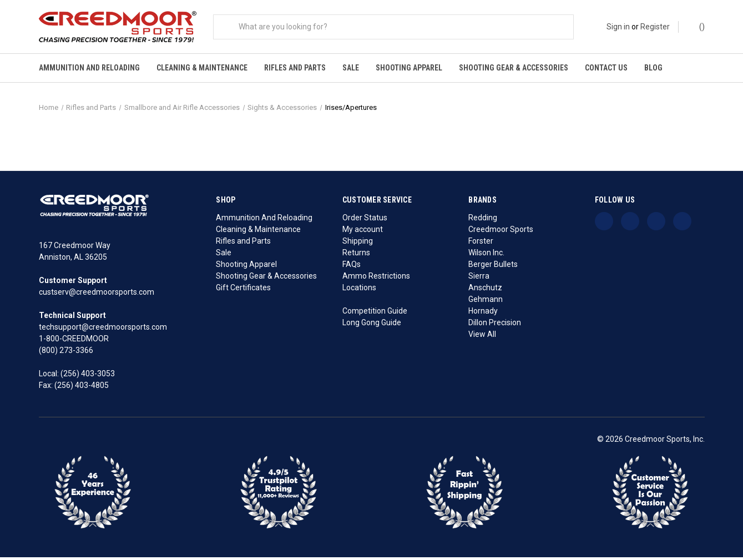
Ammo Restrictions (376, 279)
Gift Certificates (243, 290)
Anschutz (485, 290)
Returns (356, 255)
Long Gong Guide (372, 325)
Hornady (483, 314)
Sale (351, 68)
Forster (481, 244)
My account (363, 232)
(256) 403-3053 (88, 377)
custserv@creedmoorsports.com (97, 295)
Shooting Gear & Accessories (514, 68)
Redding (483, 220)
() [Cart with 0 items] (697, 26)
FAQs (352, 267)
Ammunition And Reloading (89, 68)
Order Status (365, 220)
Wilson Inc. (486, 255)
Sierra (479, 279)
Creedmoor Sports (501, 232)
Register (655, 27)
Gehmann (486, 302)
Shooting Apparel (409, 68)
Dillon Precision (495, 325)
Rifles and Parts (295, 68)
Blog (653, 68)
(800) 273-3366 (66, 354)
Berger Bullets (493, 267)
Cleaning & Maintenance (202, 68)
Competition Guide (375, 314)
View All (482, 337)
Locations (359, 290)
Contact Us (606, 68)
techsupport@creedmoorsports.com (103, 330)
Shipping (358, 244)
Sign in (618, 27)
